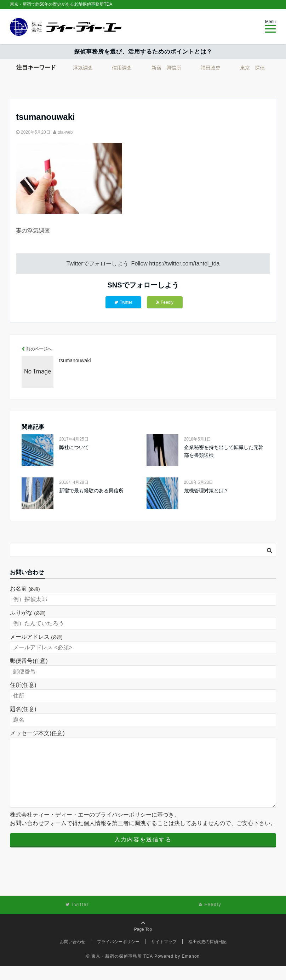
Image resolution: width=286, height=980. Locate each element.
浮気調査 (83, 68)
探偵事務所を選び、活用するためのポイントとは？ (143, 52)
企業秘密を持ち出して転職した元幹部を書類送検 (224, 451)
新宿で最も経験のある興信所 (91, 491)
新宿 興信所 (166, 68)
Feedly (165, 302)
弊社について (74, 447)
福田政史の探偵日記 (207, 956)
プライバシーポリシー (118, 956)
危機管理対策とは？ (206, 491)
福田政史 (211, 68)
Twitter (123, 302)
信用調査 (122, 68)
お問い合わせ (73, 956)
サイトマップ (164, 956)
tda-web (65, 132)
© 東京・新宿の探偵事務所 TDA (120, 970)
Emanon (191, 970)
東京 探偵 (252, 68)
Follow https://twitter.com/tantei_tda (176, 264)
